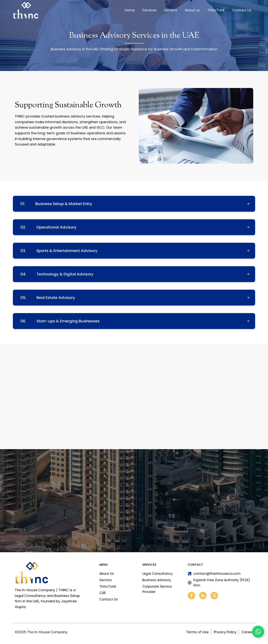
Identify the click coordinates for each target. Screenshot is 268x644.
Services (149, 10)
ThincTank (216, 10)
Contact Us (242, 10)
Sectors (171, 10)
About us (192, 10)
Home (130, 10)
